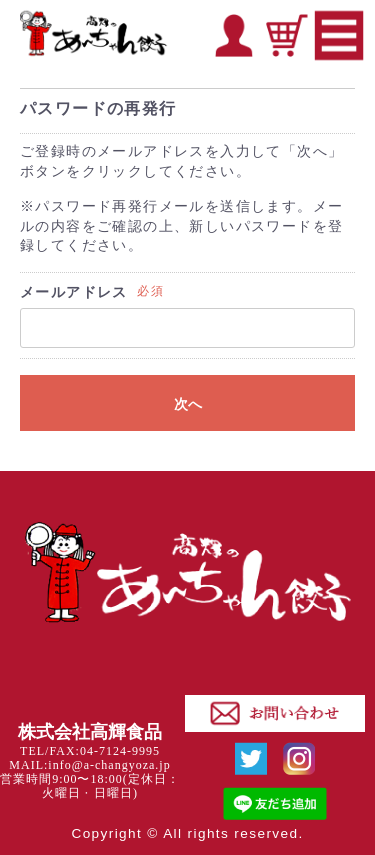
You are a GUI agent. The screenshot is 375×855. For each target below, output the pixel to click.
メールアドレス (74, 292)
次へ (188, 404)
